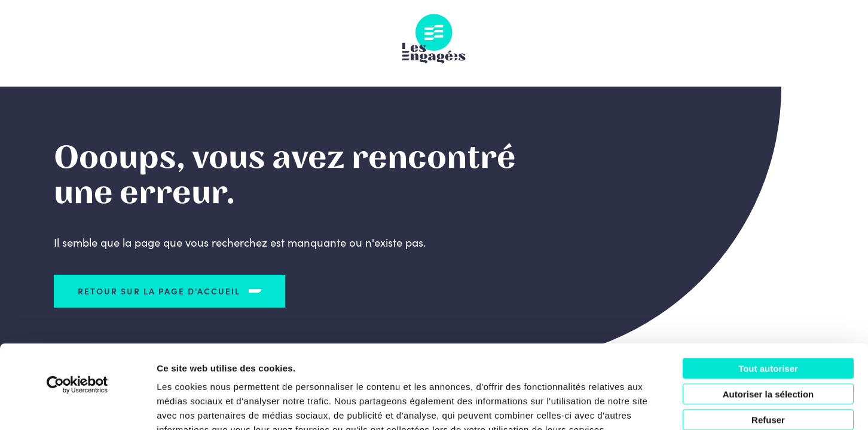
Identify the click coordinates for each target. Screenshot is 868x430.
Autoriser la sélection (768, 322)
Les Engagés (434, 39)
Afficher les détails (658, 406)
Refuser (768, 348)
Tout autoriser (768, 297)
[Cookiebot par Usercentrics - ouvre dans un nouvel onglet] (77, 313)
